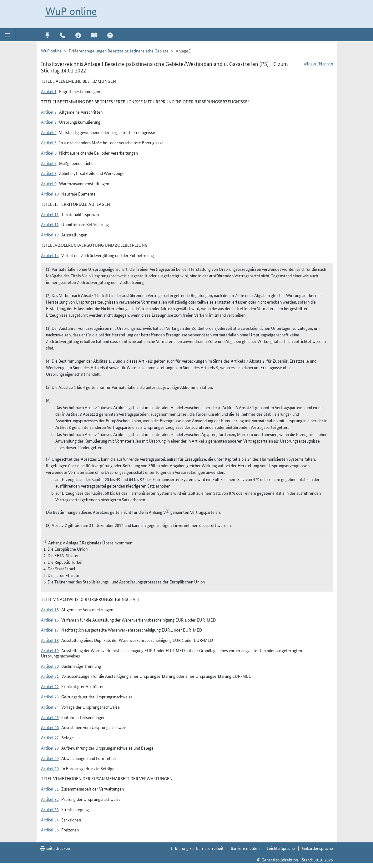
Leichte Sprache (281, 848)
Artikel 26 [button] (50, 727)
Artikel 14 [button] (50, 255)
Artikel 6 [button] (49, 153)
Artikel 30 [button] (50, 768)
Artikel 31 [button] (50, 789)
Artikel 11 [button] (50, 214)
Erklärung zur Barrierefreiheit (197, 848)
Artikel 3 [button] (49, 122)
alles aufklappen (318, 63)
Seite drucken (55, 848)
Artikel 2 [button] (49, 112)
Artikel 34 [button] (50, 820)
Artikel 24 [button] (50, 707)
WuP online (71, 11)
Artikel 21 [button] (50, 676)
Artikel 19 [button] (50, 650)
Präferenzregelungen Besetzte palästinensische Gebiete (119, 51)
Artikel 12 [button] (50, 224)
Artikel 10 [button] (50, 194)
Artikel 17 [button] (50, 630)
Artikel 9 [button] (49, 183)
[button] (8, 35)
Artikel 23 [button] (50, 697)
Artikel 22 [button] (50, 686)
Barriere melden (245, 848)
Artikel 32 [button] (50, 799)
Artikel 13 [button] (50, 235)
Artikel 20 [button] (50, 666)
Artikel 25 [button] (50, 717)
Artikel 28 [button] (50, 748)
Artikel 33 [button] (50, 809)
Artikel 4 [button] (49, 132)
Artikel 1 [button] (49, 91)
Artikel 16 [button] (50, 620)
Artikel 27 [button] (50, 737)
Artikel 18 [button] (50, 640)
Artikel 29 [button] (50, 758)
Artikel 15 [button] (50, 609)
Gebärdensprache (318, 848)
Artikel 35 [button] (50, 830)
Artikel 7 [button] (49, 163)
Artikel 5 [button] (49, 142)
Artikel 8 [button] (49, 173)
